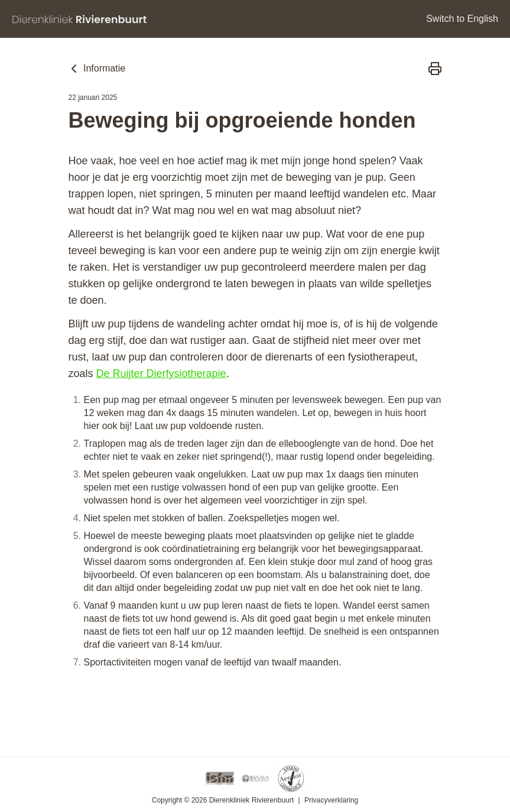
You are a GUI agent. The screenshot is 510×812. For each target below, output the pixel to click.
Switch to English (462, 19)
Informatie (96, 69)
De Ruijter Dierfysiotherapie (161, 373)
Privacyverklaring (331, 800)
